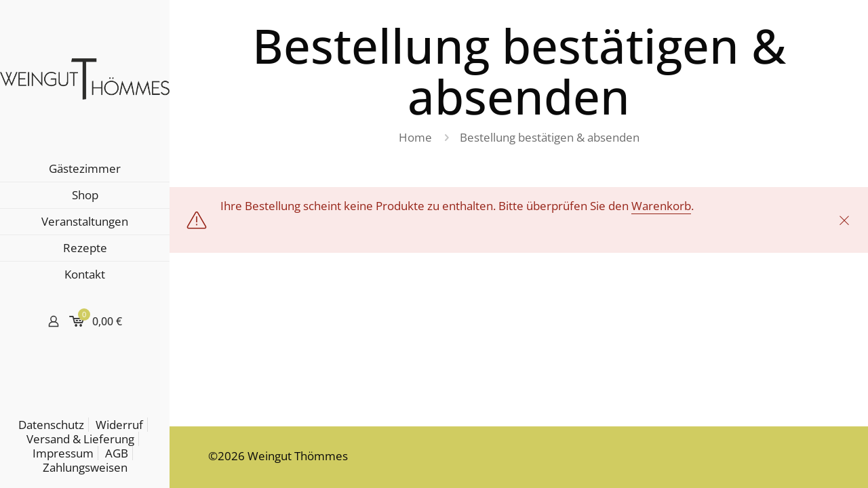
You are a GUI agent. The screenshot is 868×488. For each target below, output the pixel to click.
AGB (117, 453)
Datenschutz (51, 425)
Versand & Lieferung (80, 439)
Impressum (63, 453)
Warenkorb (661, 206)
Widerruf (119, 425)
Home (415, 137)
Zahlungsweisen (85, 467)
